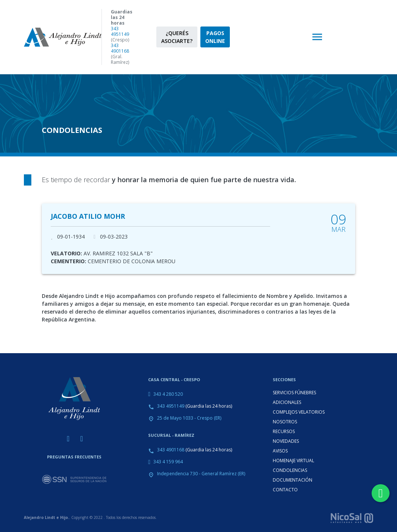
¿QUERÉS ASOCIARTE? (177, 37)
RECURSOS (284, 431)
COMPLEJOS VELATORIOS (299, 412)
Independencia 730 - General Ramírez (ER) (201, 474)
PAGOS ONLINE (215, 37)
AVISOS (280, 451)
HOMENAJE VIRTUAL (293, 461)
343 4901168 (120, 48)
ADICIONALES (287, 402)
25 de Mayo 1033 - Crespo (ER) (189, 418)
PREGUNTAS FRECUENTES (74, 457)
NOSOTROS (285, 422)
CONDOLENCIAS (290, 470)
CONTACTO (285, 490)
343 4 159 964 (168, 462)
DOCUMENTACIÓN (293, 480)
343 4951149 (120, 31)
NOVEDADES (286, 441)
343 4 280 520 (168, 394)
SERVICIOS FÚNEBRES (294, 393)
